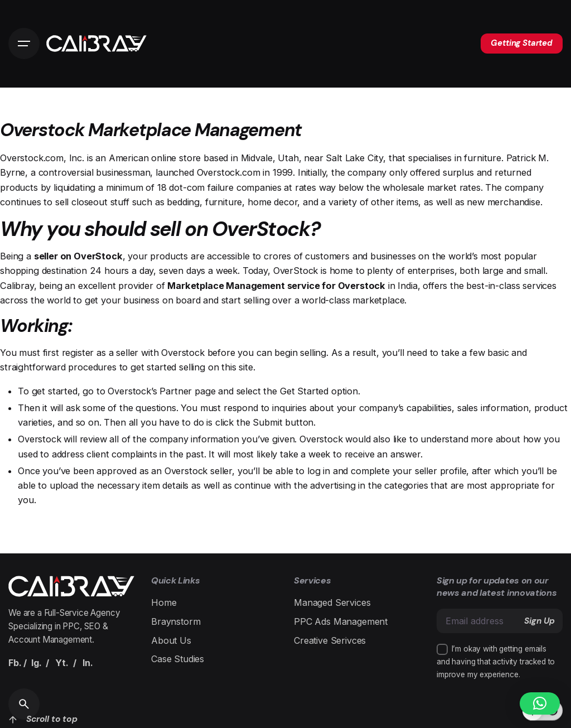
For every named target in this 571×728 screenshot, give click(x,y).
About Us (171, 640)
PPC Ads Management (341, 621)
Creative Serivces (330, 640)
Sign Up (539, 621)
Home (164, 602)
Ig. (37, 663)
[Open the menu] (24, 44)
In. (88, 663)
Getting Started (522, 43)
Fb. (15, 663)
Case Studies (178, 659)
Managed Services (332, 602)
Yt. (62, 663)
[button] (540, 703)
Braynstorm (176, 621)
